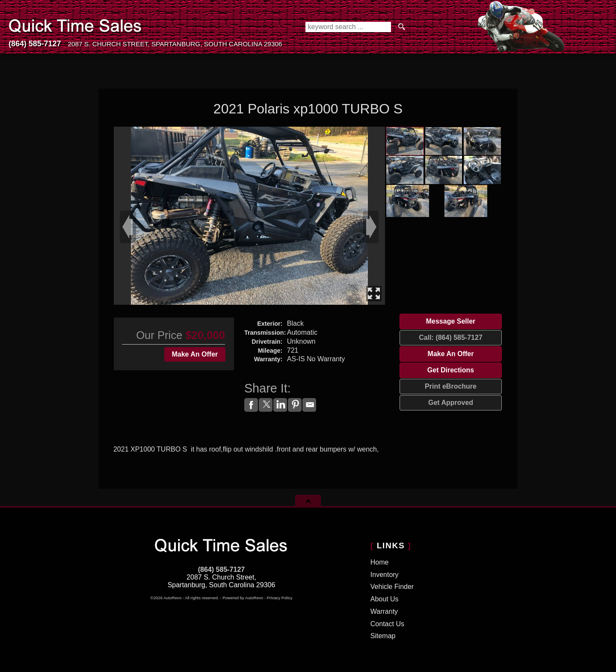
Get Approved (451, 403)
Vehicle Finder (392, 587)
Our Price (159, 335)
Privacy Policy (280, 598)
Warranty (384, 611)
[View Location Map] (175, 44)
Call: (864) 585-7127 (451, 337)
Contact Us (387, 624)
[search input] (348, 27)
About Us (385, 599)
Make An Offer (195, 354)
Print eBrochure (451, 386)
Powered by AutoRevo (243, 598)
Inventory (385, 575)
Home (380, 562)
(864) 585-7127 (221, 569)
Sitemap (383, 636)
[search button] (402, 27)
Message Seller (451, 321)
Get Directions (451, 370)
